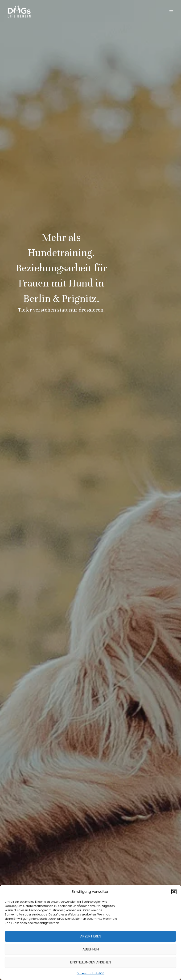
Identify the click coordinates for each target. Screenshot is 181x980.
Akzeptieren (91, 936)
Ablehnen (91, 949)
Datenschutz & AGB (90, 973)
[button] (174, 892)
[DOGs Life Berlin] (19, 12)
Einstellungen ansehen (91, 962)
